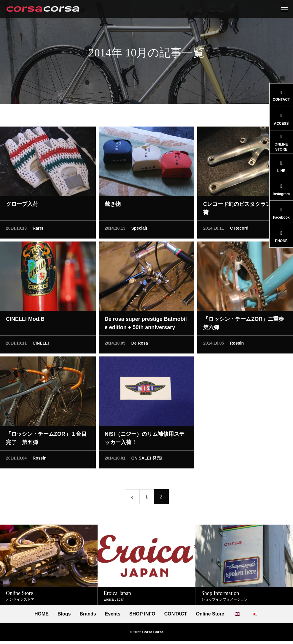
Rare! (38, 230)
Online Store (210, 614)
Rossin (237, 345)
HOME (42, 614)
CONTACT (176, 614)
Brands (88, 614)
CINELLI (41, 345)
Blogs (64, 614)
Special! (139, 230)
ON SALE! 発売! (147, 460)
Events (113, 614)
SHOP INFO (142, 614)
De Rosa (140, 345)
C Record (239, 230)
